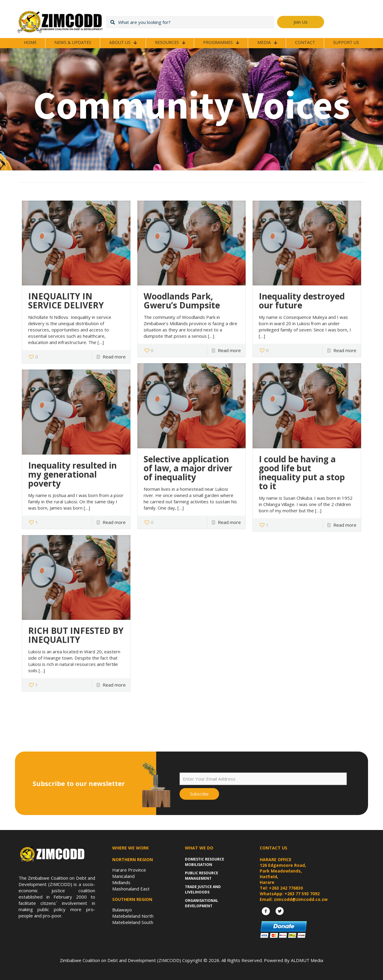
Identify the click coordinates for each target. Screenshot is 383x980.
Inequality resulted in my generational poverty (72, 474)
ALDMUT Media (307, 960)
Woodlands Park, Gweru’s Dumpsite (182, 301)
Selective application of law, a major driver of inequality (188, 468)
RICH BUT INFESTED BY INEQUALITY (76, 635)
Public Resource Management (202, 876)
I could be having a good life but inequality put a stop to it (302, 472)
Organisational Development (202, 903)
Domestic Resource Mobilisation (205, 862)
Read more (114, 357)
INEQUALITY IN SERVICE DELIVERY (66, 301)
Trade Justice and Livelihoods (203, 889)
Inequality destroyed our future (302, 301)
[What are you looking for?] (190, 22)
